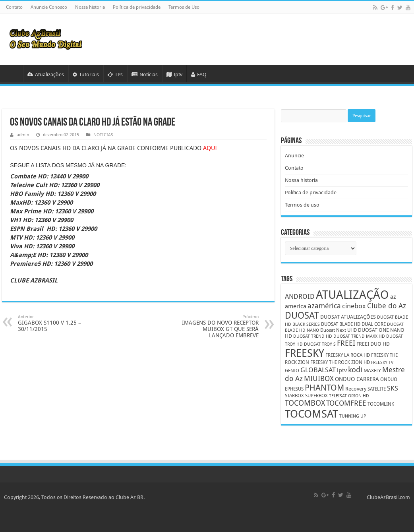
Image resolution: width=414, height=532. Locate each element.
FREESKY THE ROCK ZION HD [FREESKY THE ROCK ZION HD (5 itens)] (340, 362)
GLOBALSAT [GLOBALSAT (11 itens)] (318, 370)
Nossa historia (90, 7)
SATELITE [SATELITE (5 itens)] (377, 389)
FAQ (199, 74)
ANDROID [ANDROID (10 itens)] (300, 297)
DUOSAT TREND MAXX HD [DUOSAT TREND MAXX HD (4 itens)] (359, 336)
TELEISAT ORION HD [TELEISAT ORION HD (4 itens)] (349, 396)
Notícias (145, 74)
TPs (115, 74)
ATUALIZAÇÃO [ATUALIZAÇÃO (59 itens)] (352, 295)
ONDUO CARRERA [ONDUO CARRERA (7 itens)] (357, 379)
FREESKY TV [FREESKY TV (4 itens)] (382, 363)
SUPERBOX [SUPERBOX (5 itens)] (316, 396)
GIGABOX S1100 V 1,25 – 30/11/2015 (59, 323)
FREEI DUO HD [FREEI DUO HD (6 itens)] (373, 344)
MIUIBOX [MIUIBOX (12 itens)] (319, 378)
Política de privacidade (137, 7)
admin (23, 135)
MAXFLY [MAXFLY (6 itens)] (372, 370)
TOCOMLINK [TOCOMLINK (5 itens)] (381, 404)
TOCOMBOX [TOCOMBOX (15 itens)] (305, 403)
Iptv (174, 74)
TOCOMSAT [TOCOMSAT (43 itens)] (311, 414)
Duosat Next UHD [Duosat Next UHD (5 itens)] (339, 330)
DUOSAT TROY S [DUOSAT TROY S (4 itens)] (320, 344)
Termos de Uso (184, 7)
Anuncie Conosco (49, 7)
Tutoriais (86, 74)
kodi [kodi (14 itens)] (355, 370)
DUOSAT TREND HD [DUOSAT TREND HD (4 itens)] (313, 336)
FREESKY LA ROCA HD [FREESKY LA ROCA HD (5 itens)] (348, 355)
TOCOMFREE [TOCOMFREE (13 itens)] (346, 403)
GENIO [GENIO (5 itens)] (292, 371)
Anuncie (294, 156)
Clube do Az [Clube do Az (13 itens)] (387, 306)
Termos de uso (302, 205)
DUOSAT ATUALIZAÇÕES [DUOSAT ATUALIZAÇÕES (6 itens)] (348, 317)
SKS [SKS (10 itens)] (393, 388)
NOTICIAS (103, 135)
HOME (12, 74)
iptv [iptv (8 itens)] (342, 370)
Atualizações (46, 74)
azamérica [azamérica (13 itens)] (324, 306)
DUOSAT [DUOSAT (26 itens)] (302, 315)
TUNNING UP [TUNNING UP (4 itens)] (353, 416)
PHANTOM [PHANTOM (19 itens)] (324, 388)
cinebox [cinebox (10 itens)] (354, 306)
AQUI (210, 148)
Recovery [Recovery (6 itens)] (356, 389)
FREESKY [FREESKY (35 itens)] (305, 353)
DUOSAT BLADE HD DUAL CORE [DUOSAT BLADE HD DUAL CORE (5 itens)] (353, 324)
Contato (14, 7)
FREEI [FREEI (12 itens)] (346, 343)
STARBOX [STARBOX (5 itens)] (294, 396)
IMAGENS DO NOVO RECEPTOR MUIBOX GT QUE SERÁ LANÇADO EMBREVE (218, 326)
